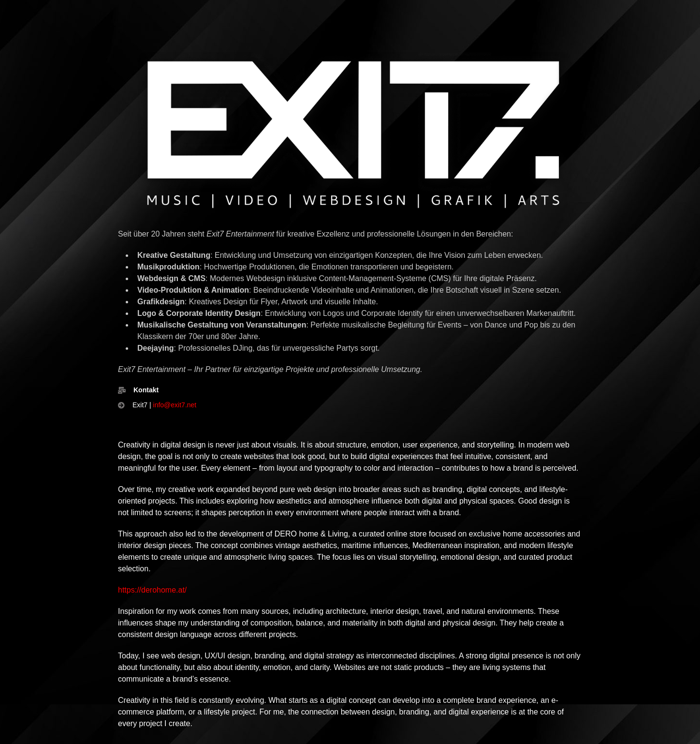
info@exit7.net (175, 405)
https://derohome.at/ (152, 590)
